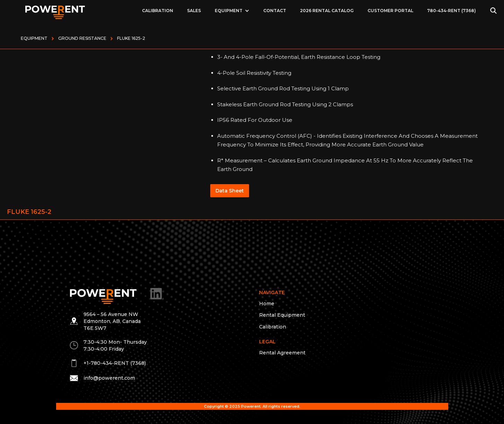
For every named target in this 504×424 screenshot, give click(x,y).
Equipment (34, 38)
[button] (232, 11)
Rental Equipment (282, 315)
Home (267, 304)
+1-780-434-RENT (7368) (115, 363)
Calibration (158, 11)
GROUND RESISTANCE (82, 38)
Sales (194, 11)
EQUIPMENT (229, 11)
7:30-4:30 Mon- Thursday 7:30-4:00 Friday (115, 345)
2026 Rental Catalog (327, 11)
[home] (55, 11)
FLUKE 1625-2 (131, 38)
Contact (275, 11)
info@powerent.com (109, 378)
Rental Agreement (282, 353)
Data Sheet (230, 191)
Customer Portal (390, 11)
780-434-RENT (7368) (452, 11)
